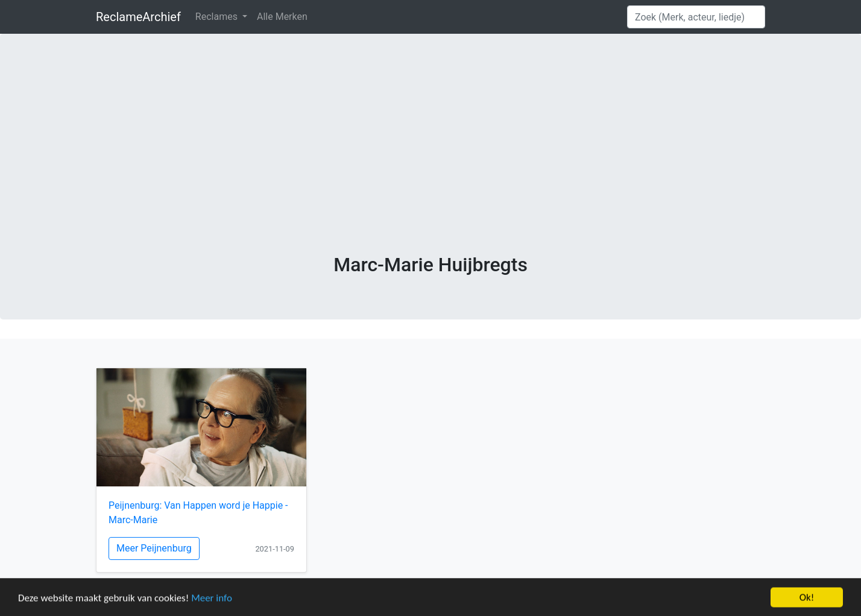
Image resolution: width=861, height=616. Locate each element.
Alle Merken (282, 17)
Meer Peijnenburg (154, 548)
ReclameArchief (138, 17)
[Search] (696, 17)
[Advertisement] (430, 163)
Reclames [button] (218, 17)
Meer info (212, 599)
